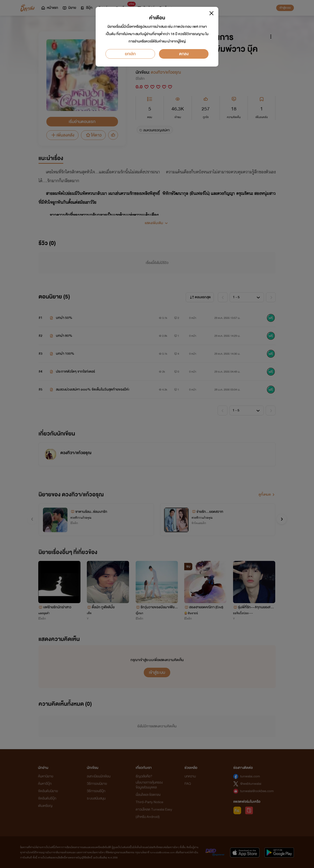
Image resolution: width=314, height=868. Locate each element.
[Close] (211, 13)
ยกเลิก (130, 54)
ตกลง (184, 54)
